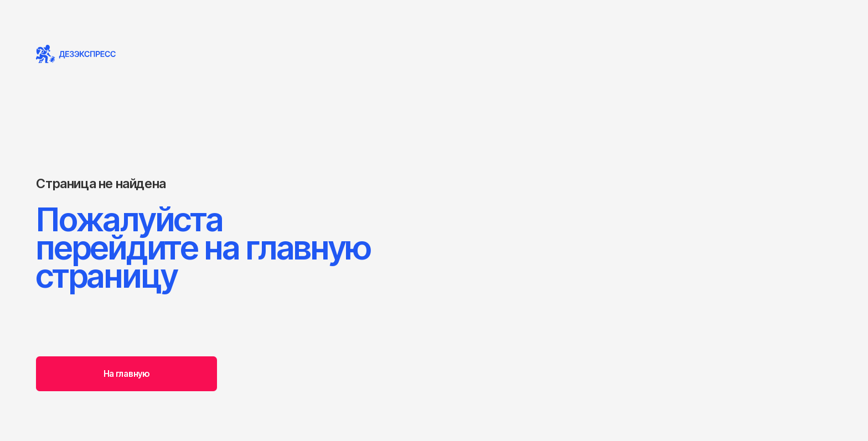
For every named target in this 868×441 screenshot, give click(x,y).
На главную (127, 374)
